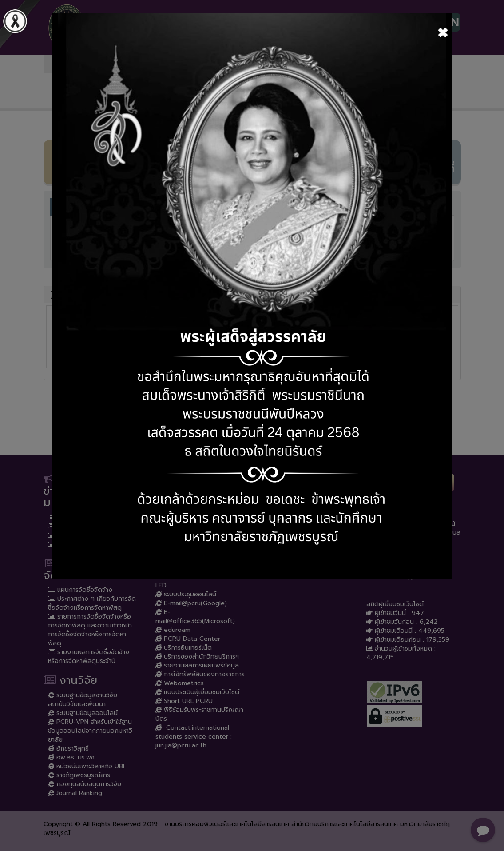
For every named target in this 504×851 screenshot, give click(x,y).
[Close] (442, 32)
